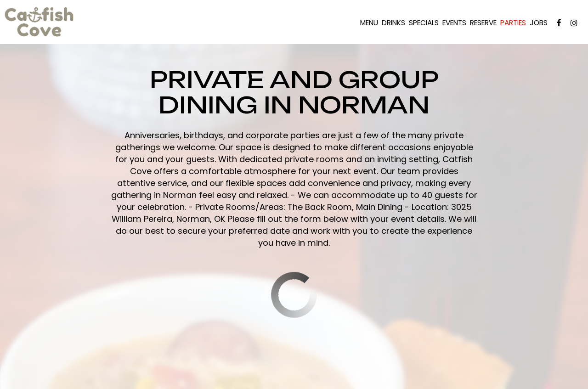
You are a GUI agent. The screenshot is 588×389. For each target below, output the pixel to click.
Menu (369, 23)
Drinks (393, 23)
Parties (513, 23)
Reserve (483, 23)
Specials (424, 23)
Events (454, 23)
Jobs (539, 23)
